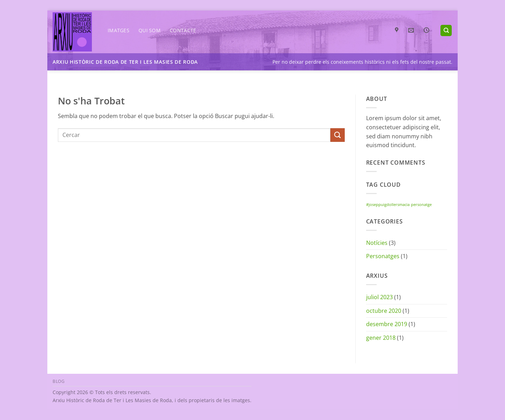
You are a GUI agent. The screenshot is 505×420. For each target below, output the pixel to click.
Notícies (377, 243)
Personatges (383, 256)
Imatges (119, 30)
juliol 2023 (379, 297)
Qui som (150, 30)
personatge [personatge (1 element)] (421, 205)
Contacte (183, 30)
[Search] (446, 31)
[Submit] (337, 135)
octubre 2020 (384, 311)
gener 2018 (381, 338)
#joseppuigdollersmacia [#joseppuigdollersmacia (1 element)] (388, 205)
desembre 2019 (387, 324)
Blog (59, 381)
